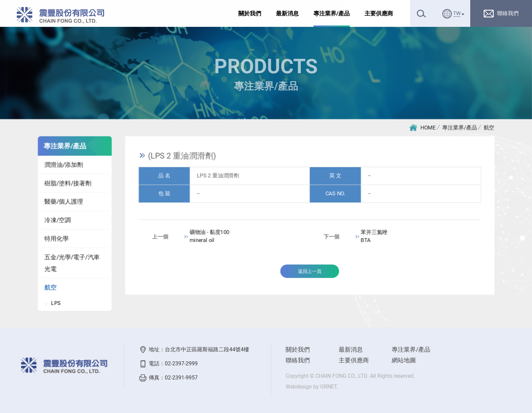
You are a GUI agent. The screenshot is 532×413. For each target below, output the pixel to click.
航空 (489, 128)
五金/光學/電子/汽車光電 (72, 264)
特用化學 (56, 239)
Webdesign (299, 387)
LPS (56, 304)
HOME (423, 128)
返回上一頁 (310, 272)
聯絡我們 (298, 360)
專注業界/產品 (332, 13)
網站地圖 (404, 360)
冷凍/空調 (57, 221)
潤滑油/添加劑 (63, 165)
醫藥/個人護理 (63, 202)
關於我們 (250, 13)
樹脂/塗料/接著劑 (67, 184)
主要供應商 (379, 13)
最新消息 (287, 13)
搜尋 (421, 14)
